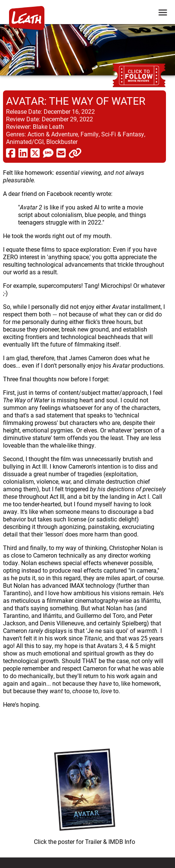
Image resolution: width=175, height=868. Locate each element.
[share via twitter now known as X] (35, 153)
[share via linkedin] (23, 153)
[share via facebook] (11, 153)
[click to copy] (75, 153)
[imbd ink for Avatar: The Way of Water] (84, 795)
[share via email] (61, 153)
